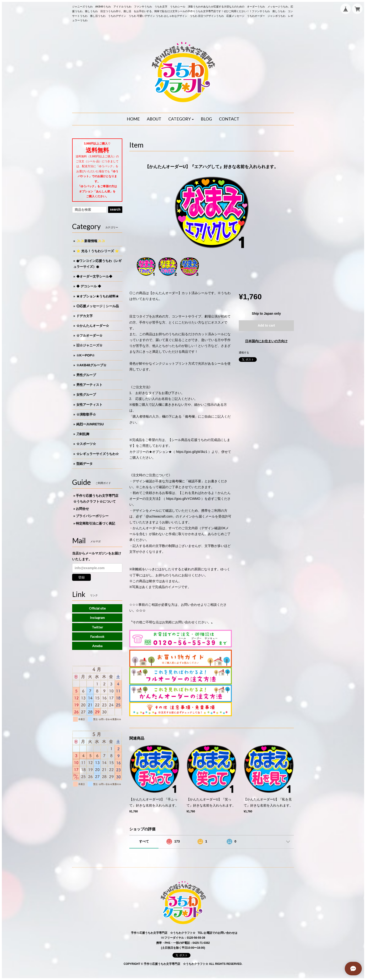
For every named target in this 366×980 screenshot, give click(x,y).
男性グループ (86, 375)
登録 (81, 577)
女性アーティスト (89, 405)
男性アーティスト (89, 385)
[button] (181, 119)
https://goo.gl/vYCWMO (183, 499)
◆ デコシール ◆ (89, 286)
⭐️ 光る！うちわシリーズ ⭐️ (98, 251)
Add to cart (266, 325)
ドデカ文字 (84, 316)
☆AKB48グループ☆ (91, 365)
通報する (244, 353)
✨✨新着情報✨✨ (91, 241)
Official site (97, 608)
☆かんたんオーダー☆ (93, 326)
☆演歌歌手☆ (86, 414)
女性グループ (86, 395)
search (115, 209)
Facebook (97, 636)
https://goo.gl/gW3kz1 (192, 452)
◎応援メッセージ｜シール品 (98, 306)
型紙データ (84, 464)
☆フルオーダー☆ (89, 335)
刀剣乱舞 (83, 434)
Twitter (97, 627)
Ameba (97, 646)
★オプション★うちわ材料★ (98, 296)
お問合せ (82, 509)
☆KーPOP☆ (86, 355)
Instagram (97, 618)
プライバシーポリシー (92, 516)
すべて (144, 841)
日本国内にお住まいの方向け (266, 341)
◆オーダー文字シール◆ (94, 276)
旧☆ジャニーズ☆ (89, 345)
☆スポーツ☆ (86, 444)
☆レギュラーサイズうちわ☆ (98, 454)
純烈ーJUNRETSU (90, 424)
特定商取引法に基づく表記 (95, 523)
